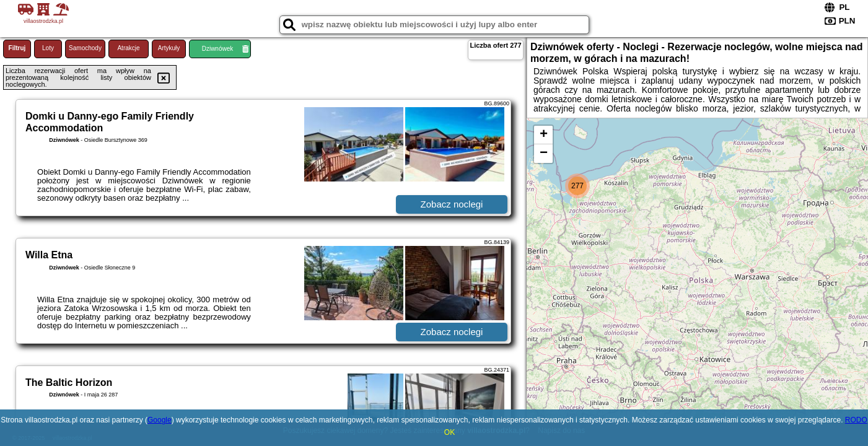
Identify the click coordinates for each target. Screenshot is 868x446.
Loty (48, 48)
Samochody (85, 48)
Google (160, 420)
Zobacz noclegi (452, 204)
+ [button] (544, 135)
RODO (856, 420)
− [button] (544, 154)
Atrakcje (128, 48)
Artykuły (169, 48)
